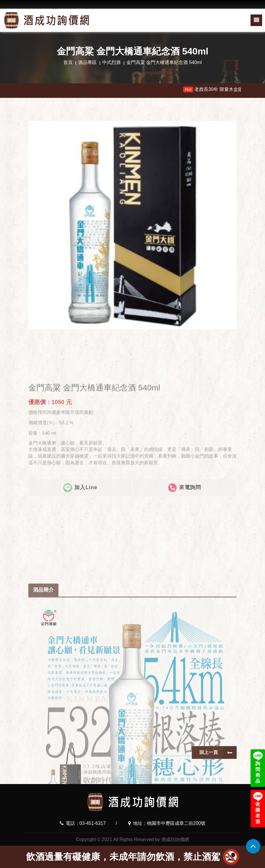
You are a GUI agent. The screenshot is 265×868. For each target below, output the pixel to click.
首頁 (68, 62)
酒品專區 (87, 62)
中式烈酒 (111, 62)
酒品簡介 (43, 738)
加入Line (80, 550)
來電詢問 (185, 550)
